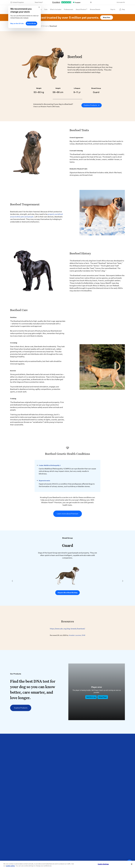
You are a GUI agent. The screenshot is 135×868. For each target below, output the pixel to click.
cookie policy (10, 866)
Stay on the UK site (17, 23)
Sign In (113, 9)
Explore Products (92, 105)
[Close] (132, 864)
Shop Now (107, 17)
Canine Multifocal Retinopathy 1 (50, 465)
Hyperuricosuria (44, 481)
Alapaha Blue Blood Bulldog (67, 593)
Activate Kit (121, 2)
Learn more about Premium (68, 514)
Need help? (39, 2)
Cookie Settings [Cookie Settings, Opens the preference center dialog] (103, 864)
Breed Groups (43, 26)
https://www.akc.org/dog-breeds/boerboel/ (68, 629)
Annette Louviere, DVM (77, 635)
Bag (122, 9)
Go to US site (31, 23)
